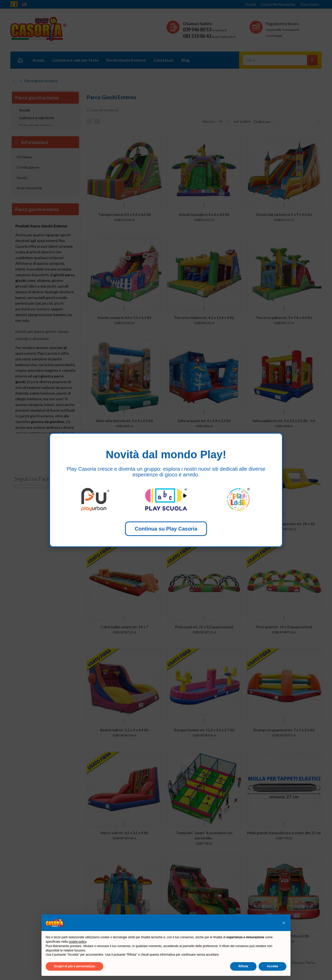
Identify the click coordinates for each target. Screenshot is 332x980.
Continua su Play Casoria (166, 529)
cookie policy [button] (78, 942)
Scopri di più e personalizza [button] (74, 966)
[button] (284, 923)
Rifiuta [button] (243, 966)
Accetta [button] (272, 966)
